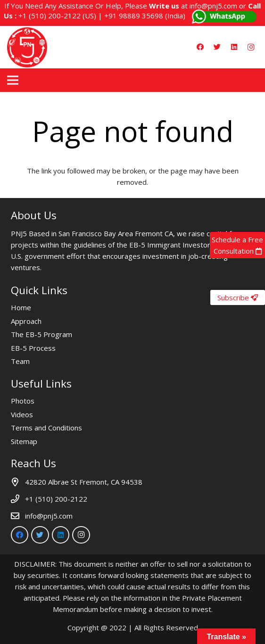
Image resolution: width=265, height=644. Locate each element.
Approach (26, 321)
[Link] (27, 47)
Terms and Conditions (46, 428)
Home (21, 307)
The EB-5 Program (41, 334)
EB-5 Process (33, 348)
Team (20, 361)
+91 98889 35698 (134, 16)
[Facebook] (200, 47)
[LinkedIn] (234, 47)
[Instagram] (251, 47)
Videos (22, 414)
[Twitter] (217, 47)
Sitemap (24, 441)
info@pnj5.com (213, 6)
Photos (23, 401)
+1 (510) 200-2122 (50, 16)
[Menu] (13, 80)
